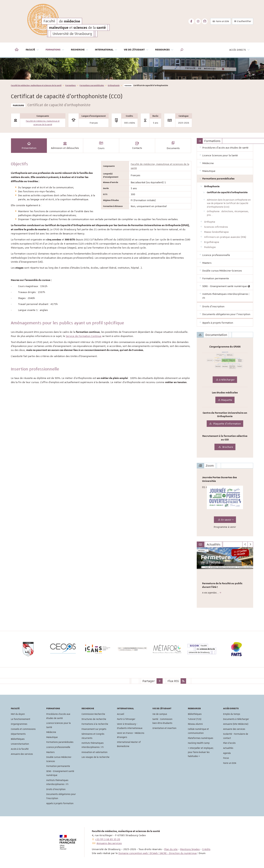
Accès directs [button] (240, 50)
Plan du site (171, 849)
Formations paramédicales (92, 85)
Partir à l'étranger (126, 719)
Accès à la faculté (20, 749)
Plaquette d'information (225, 424)
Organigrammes (19, 724)
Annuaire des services (22, 754)
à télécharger (225, 380)
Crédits (206, 849)
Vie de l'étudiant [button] (136, 50)
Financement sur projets (94, 729)
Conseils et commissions (23, 729)
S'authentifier (243, 21)
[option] (132, 69)
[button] (182, 50)
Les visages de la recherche (95, 757)
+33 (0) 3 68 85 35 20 (108, 839)
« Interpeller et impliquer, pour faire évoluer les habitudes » (201, 752)
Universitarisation (20, 744)
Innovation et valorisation (94, 752)
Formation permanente (58, 766)
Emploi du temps (232, 714)
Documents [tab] (173, 145)
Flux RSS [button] (173, 681)
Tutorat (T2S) (195, 719)
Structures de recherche (94, 719)
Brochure (225, 447)
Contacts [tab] (137, 145)
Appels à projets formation (60, 803)
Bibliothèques (18, 739)
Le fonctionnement (21, 719)
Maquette (225, 400)
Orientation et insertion (164, 728)
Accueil (121, 714)
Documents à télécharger (236, 719)
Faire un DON (221, 21)
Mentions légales (190, 849)
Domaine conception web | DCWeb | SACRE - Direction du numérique (158, 853)
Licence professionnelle (58, 747)
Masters (50, 752)
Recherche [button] (80, 50)
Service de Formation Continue (84, 336)
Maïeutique (52, 737)
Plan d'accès (229, 743)
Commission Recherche (93, 714)
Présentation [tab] (29, 145)
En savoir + (225, 520)
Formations (71, 85)
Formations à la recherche (95, 724)
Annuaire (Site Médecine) (236, 724)
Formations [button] (55, 50)
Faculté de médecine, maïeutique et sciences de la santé (36, 85)
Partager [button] (149, 681)
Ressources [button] (164, 50)
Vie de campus (160, 714)
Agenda (227, 753)
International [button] (106, 50)
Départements (18, 734)
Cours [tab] (101, 145)
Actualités (228, 748)
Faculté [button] (32, 50)
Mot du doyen (18, 714)
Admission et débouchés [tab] (65, 145)
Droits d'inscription (56, 789)
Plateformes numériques (201, 738)
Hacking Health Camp (199, 743)
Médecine (51, 732)
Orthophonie (114, 85)
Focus (226, 758)
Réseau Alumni (195, 724)
